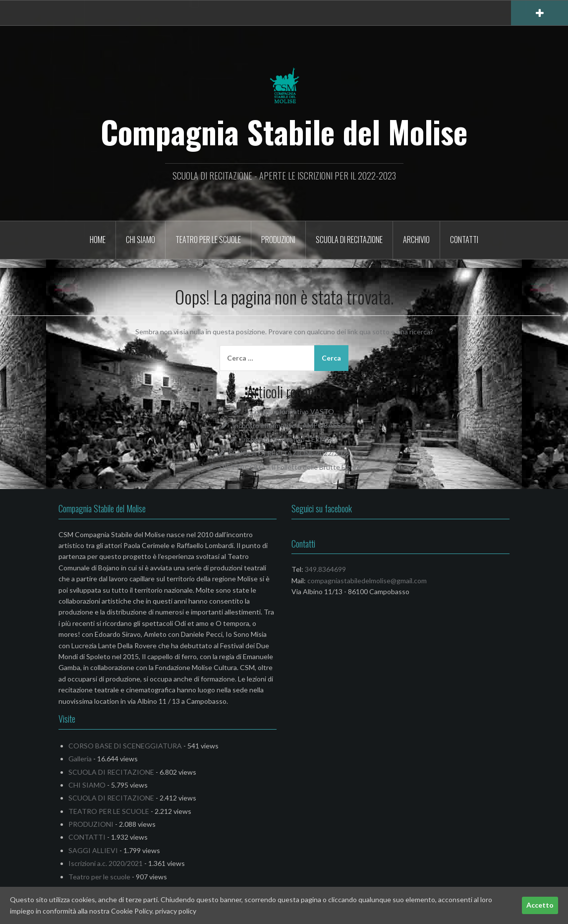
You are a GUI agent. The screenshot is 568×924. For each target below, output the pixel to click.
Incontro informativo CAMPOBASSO (289, 425)
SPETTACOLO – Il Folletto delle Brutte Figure (289, 467)
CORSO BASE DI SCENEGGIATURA (125, 746)
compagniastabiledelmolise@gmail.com (367, 581)
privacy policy (176, 911)
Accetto (540, 905)
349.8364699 (325, 569)
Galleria (80, 759)
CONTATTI (464, 240)
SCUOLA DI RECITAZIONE (349, 240)
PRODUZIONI (278, 240)
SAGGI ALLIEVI (93, 850)
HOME (98, 240)
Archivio (416, 240)
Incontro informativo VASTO (289, 411)
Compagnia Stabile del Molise (284, 131)
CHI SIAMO (141, 240)
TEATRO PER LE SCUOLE (208, 240)
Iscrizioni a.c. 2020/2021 (106, 863)
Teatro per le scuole (99, 877)
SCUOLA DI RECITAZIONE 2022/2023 (289, 453)
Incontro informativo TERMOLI (289, 439)
